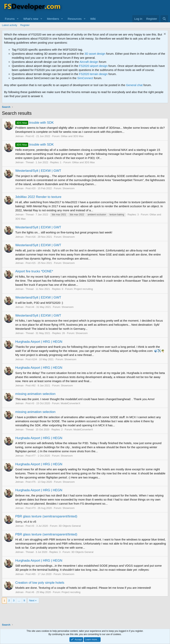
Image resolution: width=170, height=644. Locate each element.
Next (32, 600)
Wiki (93, 19)
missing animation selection (35, 394)
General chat (134, 85)
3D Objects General (70, 526)
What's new (31, 19)
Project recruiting (83, 289)
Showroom (68, 188)
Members (53, 19)
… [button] (19, 600)
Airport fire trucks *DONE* (34, 271)
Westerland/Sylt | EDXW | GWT (38, 171)
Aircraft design (89, 62)
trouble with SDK (35, 123)
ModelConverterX (70, 403)
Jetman (19, 136)
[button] (18, 19)
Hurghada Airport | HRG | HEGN (39, 342)
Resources (75, 19)
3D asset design (95, 54)
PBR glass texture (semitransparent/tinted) (46, 516)
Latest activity (10, 25)
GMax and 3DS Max (72, 136)
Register (25, 25)
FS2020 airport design (93, 66)
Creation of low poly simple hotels (40, 583)
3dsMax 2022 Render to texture (38, 197)
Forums (10, 19)
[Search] (164, 19)
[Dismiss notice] (164, 34)
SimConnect (85, 78)
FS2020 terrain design (93, 74)
